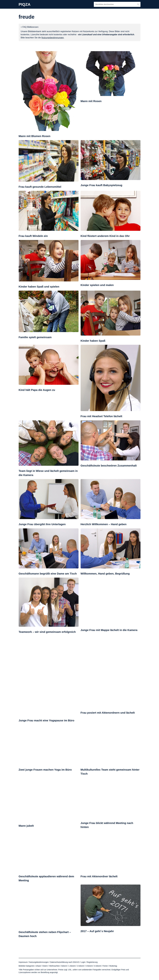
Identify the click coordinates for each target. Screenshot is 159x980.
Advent (64, 966)
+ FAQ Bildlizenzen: (30, 27)
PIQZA (25, 4)
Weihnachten (54, 966)
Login (83, 962)
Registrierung (92, 962)
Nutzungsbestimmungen (39, 962)
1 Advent (72, 966)
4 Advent (98, 966)
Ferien (105, 966)
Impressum (23, 962)
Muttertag (113, 966)
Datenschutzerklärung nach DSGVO (65, 962)
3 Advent (89, 966)
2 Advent (81, 966)
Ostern (45, 966)
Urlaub (38, 966)
